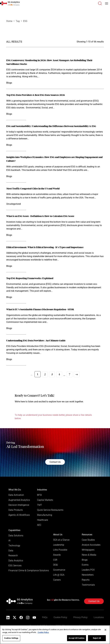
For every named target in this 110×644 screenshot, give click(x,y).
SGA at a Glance (61, 540)
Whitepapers (88, 550)
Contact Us (55, 462)
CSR (55, 560)
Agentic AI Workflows (19, 515)
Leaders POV (88, 570)
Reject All (97, 638)
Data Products (16, 510)
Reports (86, 580)
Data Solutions (16, 536)
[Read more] (55, 72)
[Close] (105, 630)
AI (9, 541)
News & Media (89, 555)
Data (11, 551)
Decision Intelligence (19, 505)
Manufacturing (45, 515)
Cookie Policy (60, 617)
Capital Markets (45, 500)
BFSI (39, 495)
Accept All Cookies (77, 638)
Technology (14, 546)
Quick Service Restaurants (50, 510)
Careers (57, 580)
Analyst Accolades (91, 545)
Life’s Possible (60, 550)
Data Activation (16, 495)
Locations (99, 617)
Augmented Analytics (19, 500)
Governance (59, 570)
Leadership (59, 545)
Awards (57, 555)
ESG (25, 21)
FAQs (45, 617)
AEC (39, 525)
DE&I (56, 565)
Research (13, 556)
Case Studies (88, 540)
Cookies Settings (11, 638)
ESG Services (15, 566)
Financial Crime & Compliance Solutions (29, 571)
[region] (55, 635)
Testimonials (88, 585)
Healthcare (43, 520)
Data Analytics (16, 561)
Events (85, 565)
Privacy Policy (80, 617)
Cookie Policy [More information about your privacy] (43, 632)
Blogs (85, 560)
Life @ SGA (59, 575)
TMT (40, 505)
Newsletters (88, 575)
